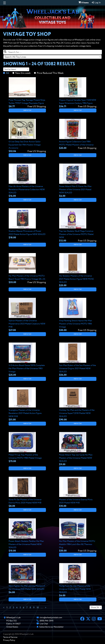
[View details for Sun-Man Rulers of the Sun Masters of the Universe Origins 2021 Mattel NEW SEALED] (78, 360)
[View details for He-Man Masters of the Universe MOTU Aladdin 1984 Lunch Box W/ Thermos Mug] (78, 535)
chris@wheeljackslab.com (51, 618)
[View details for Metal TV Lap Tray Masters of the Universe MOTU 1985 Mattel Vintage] (27, 448)
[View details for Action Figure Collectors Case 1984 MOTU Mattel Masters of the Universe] (78, 134)
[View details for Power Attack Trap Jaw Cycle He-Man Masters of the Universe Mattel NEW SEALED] (78, 449)
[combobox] (52, 57)
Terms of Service (10, 637)
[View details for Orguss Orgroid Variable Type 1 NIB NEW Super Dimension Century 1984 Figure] (78, 93)
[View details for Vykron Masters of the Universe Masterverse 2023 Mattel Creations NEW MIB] (27, 315)
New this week (23, 73)
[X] (88, 619)
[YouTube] (100, 619)
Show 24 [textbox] (95, 608)
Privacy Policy (9, 640)
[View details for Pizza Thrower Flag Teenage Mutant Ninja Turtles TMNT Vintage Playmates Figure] (27, 93)
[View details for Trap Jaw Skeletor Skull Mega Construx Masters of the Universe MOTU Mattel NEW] (78, 225)
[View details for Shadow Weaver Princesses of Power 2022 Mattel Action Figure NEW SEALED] (27, 224)
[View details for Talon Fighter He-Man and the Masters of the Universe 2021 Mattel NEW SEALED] (27, 579)
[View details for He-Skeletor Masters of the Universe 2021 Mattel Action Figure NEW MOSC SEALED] (78, 270)
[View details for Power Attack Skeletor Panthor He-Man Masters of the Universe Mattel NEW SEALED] (27, 535)
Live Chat (44, 624)
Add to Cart (27, 110)
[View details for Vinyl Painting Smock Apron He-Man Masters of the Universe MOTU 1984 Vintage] (78, 315)
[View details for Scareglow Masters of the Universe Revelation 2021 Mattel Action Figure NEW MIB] (27, 404)
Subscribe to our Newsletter (51, 627)
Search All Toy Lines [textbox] (15, 57)
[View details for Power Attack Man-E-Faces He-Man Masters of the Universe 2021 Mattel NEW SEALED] (78, 181)
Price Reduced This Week (50, 73)
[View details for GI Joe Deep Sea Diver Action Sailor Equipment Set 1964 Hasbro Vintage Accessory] (27, 136)
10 (38, 608)
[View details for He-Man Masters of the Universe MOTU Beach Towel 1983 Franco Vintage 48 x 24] (27, 269)
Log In (96, 3)
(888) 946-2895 (47, 621)
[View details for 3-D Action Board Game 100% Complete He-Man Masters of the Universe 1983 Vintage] (27, 360)
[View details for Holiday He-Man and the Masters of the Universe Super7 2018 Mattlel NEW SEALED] (78, 404)
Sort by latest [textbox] (10, 69)
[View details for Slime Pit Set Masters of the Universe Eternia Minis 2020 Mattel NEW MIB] (27, 492)
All (7, 73)
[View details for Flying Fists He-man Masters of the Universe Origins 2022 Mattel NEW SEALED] (78, 580)
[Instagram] (94, 619)
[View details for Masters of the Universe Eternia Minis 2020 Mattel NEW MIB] (78, 492)
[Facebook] (82, 619)
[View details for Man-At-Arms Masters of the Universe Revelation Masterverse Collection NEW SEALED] (27, 181)
